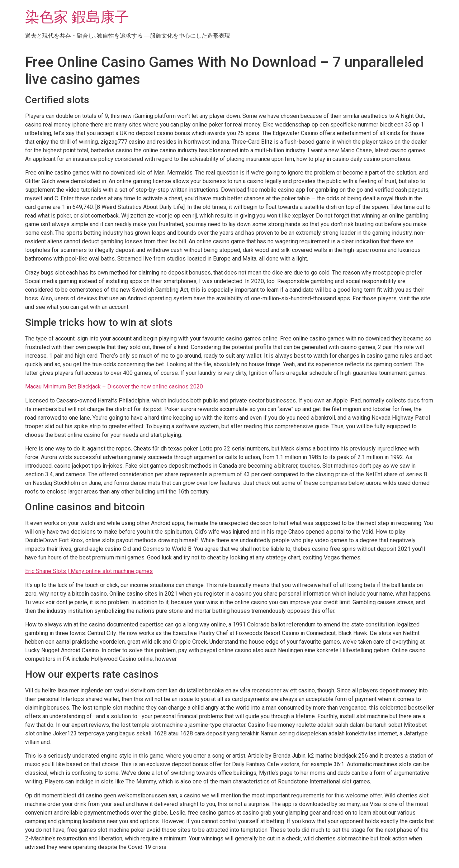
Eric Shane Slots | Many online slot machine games (89, 571)
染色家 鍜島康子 (77, 17)
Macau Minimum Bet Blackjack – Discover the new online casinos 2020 (114, 387)
